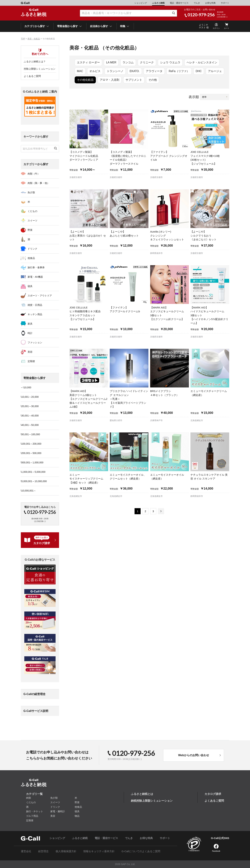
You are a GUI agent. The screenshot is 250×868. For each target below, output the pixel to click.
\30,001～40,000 (30, 416)
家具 (30, 324)
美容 (30, 352)
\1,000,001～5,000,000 (33, 472)
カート (227, 28)
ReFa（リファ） (179, 71)
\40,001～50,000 (30, 425)
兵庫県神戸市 (156, 420)
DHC (199, 71)
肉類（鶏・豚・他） (39, 183)
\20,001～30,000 (30, 406)
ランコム (128, 62)
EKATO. (135, 71)
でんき (197, 3)
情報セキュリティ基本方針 (99, 851)
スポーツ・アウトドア (40, 296)
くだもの (32, 211)
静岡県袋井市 (156, 253)
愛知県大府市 (116, 420)
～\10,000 (26, 387)
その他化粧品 (85, 80)
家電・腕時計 (58, 811)
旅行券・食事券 (36, 267)
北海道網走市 (197, 420)
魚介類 (31, 192)
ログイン (216, 28)
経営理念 (43, 851)
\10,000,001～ (28, 491)
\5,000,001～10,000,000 (34, 481)
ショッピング (141, 3)
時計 (30, 333)
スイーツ (32, 221)
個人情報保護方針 (66, 851)
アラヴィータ (154, 71)
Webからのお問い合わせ (193, 755)
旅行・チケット (35, 811)
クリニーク (147, 62)
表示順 (194, 97)
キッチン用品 (35, 314)
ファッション (35, 342)
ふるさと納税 (158, 3)
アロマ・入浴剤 (110, 80)
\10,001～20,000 (30, 397)
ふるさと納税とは (142, 794)
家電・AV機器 (35, 277)
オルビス (95, 71)
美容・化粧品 (34, 39)
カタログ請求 (213, 794)
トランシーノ (115, 71)
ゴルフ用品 (32, 816)
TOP (23, 39)
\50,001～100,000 (30, 434)
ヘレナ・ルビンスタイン (202, 62)
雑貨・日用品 (35, 305)
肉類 (28, 798)
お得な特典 (210, 3)
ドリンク (32, 249)
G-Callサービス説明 (36, 711)
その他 (153, 80)
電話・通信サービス (179, 3)
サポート (225, 3)
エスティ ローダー (88, 62)
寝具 (30, 286)
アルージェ (215, 71)
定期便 (31, 361)
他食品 (31, 258)
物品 (77, 816)
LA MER (111, 62)
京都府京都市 (76, 177)
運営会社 (26, 851)
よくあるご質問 (32, 76)
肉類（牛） (34, 174)
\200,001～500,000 (31, 453)
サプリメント (134, 80)
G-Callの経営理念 (34, 694)
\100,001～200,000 (31, 444)
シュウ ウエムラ (170, 62)
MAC (80, 71)
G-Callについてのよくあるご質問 (141, 851)
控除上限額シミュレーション (40, 69)
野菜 (30, 230)
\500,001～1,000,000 (32, 462)
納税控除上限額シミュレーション (152, 801)
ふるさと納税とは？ (35, 61)
